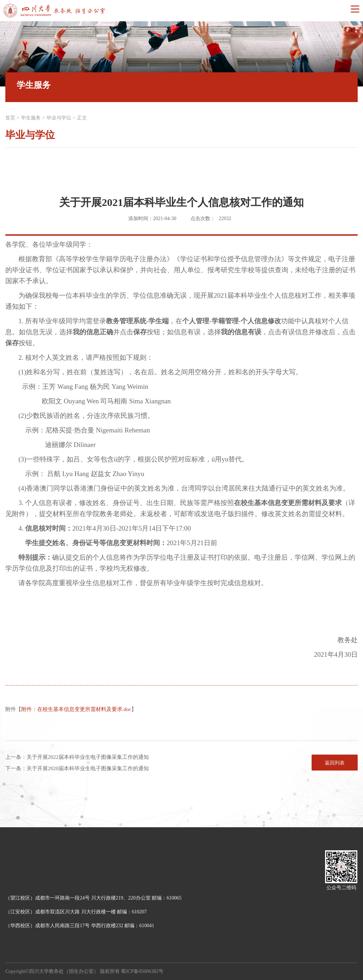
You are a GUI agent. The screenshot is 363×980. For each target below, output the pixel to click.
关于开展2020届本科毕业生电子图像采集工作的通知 (88, 768)
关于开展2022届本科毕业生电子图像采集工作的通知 (88, 757)
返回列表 (335, 763)
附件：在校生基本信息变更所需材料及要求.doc (76, 709)
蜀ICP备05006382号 (142, 971)
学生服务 (31, 118)
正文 (82, 118)
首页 (10, 118)
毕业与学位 (59, 118)
